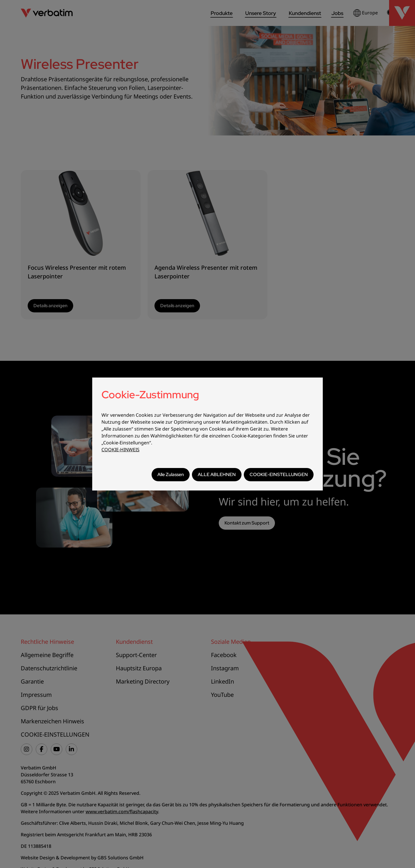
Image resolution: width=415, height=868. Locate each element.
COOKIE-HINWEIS (120, 450)
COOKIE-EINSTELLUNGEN (279, 474)
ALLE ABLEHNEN (217, 474)
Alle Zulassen (171, 474)
